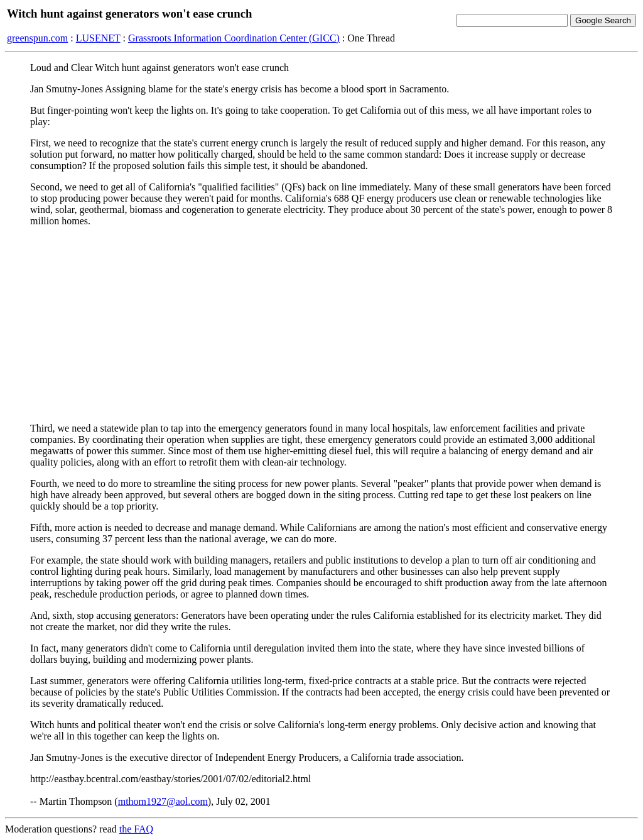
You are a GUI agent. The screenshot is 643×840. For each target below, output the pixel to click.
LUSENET (98, 38)
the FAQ (136, 829)
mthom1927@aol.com (163, 801)
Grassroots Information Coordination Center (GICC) (234, 38)
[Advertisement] (321, 325)
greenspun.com (37, 38)
